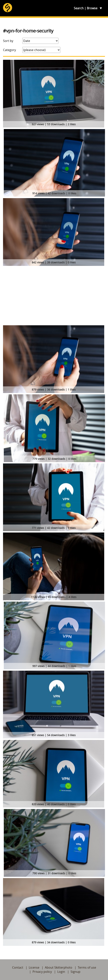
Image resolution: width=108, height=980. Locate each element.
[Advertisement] (54, 297)
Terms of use (87, 967)
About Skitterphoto (59, 967)
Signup (75, 972)
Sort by (8, 41)
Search (79, 8)
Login (61, 972)
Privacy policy (42, 972)
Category (9, 50)
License (34, 967)
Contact (18, 967)
